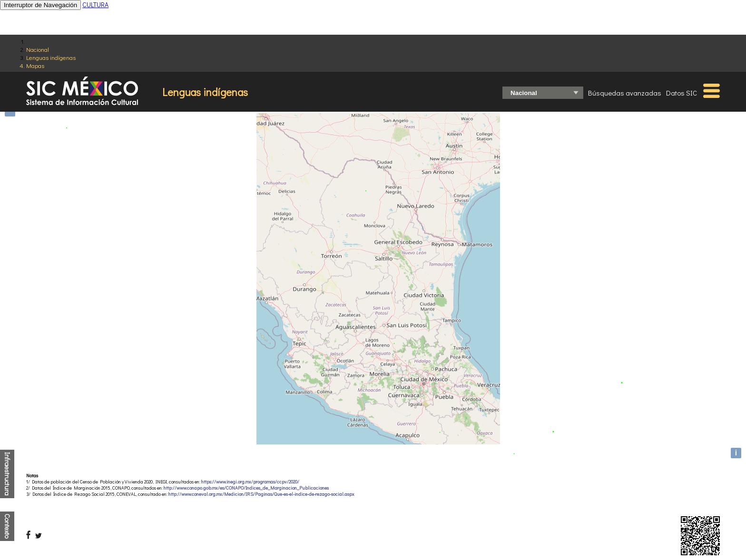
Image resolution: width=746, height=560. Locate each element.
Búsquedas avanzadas (625, 93)
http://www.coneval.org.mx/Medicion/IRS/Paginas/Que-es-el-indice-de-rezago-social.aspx (261, 494)
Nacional (38, 49)
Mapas (35, 65)
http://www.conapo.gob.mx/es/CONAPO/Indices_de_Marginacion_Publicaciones (246, 488)
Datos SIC (682, 93)
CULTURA (95, 5)
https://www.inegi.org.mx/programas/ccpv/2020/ (250, 482)
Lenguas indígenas (51, 57)
